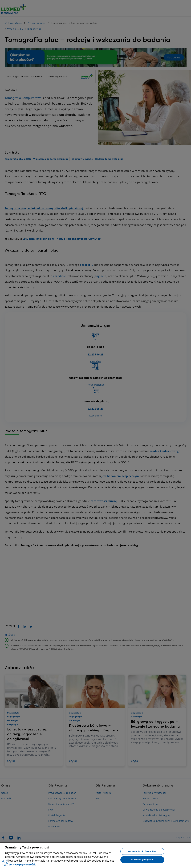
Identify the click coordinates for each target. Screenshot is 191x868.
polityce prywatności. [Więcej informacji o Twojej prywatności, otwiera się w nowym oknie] (22, 864)
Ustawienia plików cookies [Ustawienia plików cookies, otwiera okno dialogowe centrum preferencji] (142, 851)
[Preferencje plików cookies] (5, 863)
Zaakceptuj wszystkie (142, 860)
